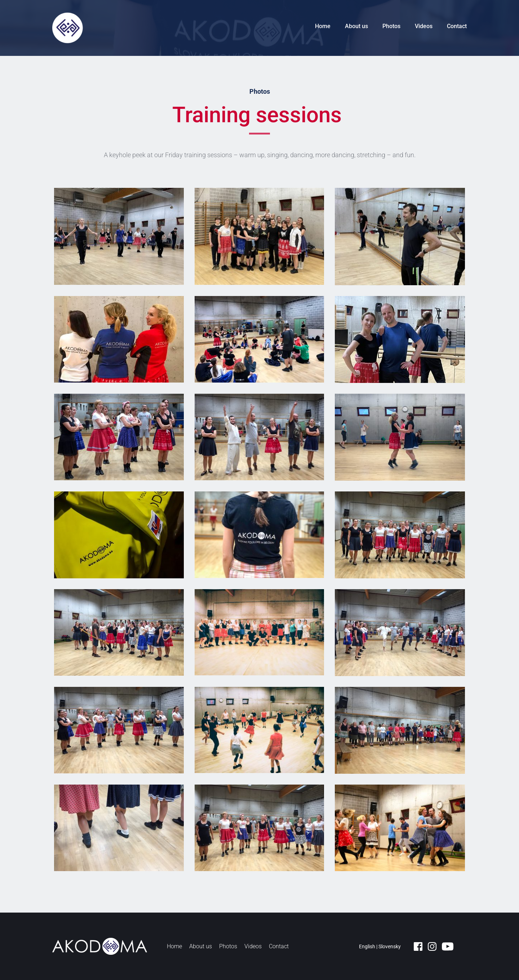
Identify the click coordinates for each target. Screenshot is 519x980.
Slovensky (390, 946)
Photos (391, 26)
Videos (424, 26)
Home (323, 26)
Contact (457, 26)
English (367, 946)
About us (356, 26)
